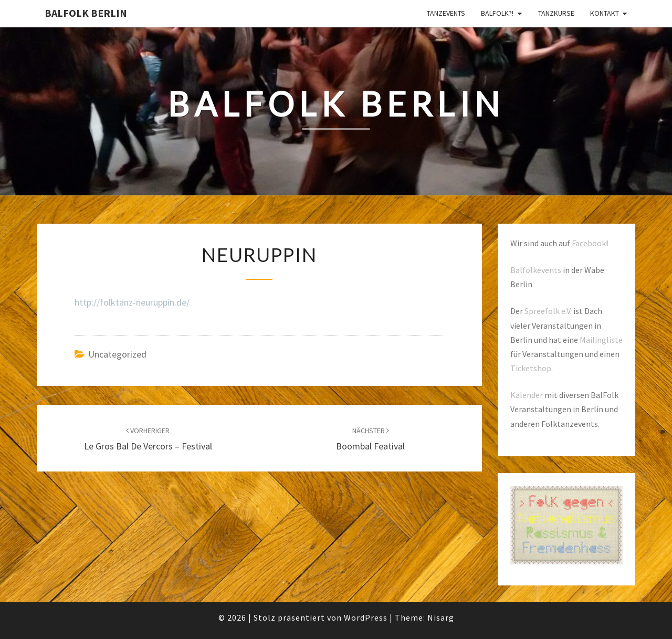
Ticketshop (531, 368)
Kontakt (605, 13)
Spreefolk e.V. (548, 311)
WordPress (366, 617)
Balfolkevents (536, 270)
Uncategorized (117, 354)
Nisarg (441, 617)
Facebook (589, 243)
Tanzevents (446, 13)
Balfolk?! (497, 13)
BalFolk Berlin (86, 13)
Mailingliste (601, 340)
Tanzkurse (556, 13)
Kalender (527, 395)
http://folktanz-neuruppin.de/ (132, 302)
